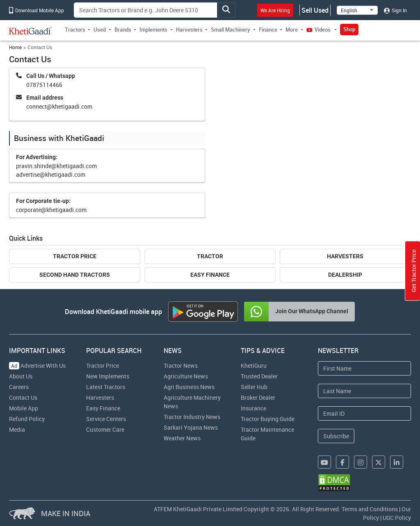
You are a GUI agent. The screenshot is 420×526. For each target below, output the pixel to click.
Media (17, 429)
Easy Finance (210, 275)
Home (15, 47)
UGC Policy (397, 518)
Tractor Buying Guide (268, 419)
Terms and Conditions (370, 509)
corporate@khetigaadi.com (51, 210)
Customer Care (105, 429)
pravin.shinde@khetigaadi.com (56, 166)
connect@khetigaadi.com (59, 106)
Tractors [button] (75, 30)
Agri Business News (189, 387)
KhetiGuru (254, 365)
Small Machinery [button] (231, 30)
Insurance (253, 408)
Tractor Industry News (192, 417)
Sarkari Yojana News (191, 427)
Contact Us (23, 397)
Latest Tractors (106, 387)
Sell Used (315, 10)
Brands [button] (123, 30)
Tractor (210, 256)
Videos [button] (319, 30)
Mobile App (24, 408)
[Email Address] (364, 413)
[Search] (146, 10)
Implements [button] (153, 30)
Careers (19, 387)
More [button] (292, 30)
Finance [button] (268, 30)
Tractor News (181, 365)
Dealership (345, 275)
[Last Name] (364, 391)
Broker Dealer (258, 397)
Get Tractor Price (414, 271)
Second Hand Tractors (75, 275)
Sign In (395, 10)
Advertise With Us (37, 365)
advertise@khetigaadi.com (51, 174)
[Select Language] (357, 10)
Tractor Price (75, 256)
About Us (21, 376)
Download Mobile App (37, 10)
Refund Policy (27, 419)
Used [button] (100, 30)
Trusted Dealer (259, 376)
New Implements (108, 376)
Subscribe (336, 436)
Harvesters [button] (189, 30)
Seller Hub (254, 387)
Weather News (182, 438)
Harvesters (345, 256)
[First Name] (364, 368)
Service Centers (106, 419)
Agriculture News (186, 376)
